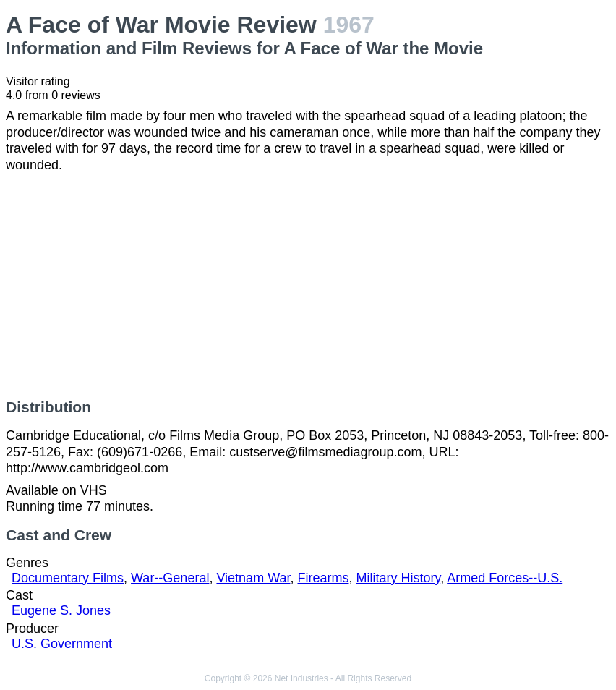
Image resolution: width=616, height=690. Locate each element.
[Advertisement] (308, 286)
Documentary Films (68, 578)
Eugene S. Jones (61, 610)
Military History (399, 578)
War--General (170, 578)
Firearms (323, 578)
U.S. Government (62, 644)
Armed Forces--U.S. (505, 578)
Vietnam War (253, 578)
